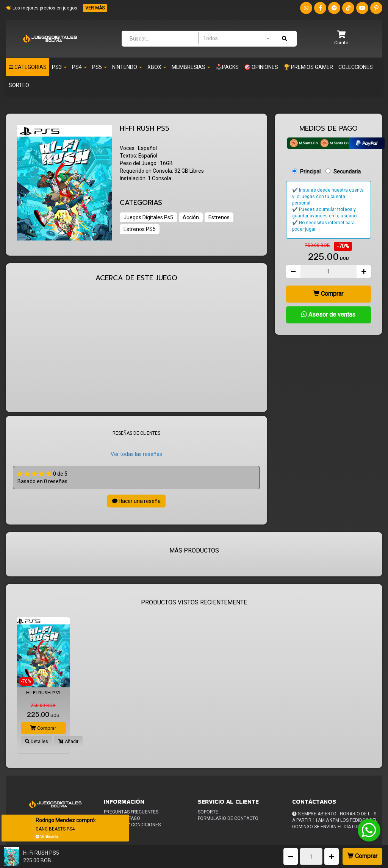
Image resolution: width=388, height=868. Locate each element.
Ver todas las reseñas (136, 454)
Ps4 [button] (79, 67)
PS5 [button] (99, 67)
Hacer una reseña (136, 501)
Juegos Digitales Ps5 (148, 217)
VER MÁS (95, 8)
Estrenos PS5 (140, 229)
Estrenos (219, 217)
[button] (341, 38)
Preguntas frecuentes (131, 812)
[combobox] (236, 38)
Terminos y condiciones (132, 825)
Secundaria (347, 172)
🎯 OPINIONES (261, 67)
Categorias (28, 67)
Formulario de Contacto (228, 818)
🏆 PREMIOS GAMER (308, 67)
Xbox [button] (157, 67)
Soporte (208, 812)
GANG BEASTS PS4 (56, 829)
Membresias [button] (191, 67)
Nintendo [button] (127, 67)
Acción (191, 217)
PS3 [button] (59, 67)
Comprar (362, 856)
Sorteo (19, 85)
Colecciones (356, 67)
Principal (310, 172)
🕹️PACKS (227, 67)
